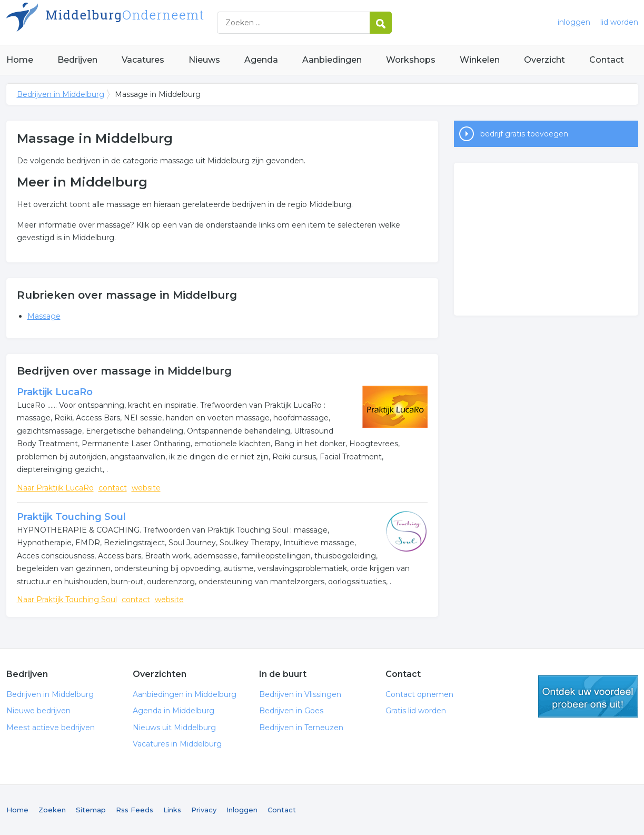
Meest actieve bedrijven (51, 728)
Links (172, 810)
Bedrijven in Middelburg (138, 22)
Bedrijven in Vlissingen (300, 694)
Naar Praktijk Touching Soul (67, 600)
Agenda (261, 60)
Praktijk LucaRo (55, 392)
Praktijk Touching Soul (71, 517)
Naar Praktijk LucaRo (55, 488)
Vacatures (143, 60)
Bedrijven (77, 60)
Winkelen (480, 60)
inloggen (574, 22)
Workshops (411, 60)
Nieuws (204, 60)
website (146, 488)
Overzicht (544, 60)
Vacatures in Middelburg (177, 744)
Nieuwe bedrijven (38, 711)
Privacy (204, 810)
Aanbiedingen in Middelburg (185, 694)
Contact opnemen (419, 694)
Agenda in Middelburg (174, 711)
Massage (44, 316)
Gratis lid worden (416, 711)
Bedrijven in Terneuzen (301, 728)
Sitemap (91, 810)
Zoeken (52, 810)
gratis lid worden (588, 696)
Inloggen (242, 810)
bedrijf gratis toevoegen (524, 134)
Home (20, 60)
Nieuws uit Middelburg (174, 728)
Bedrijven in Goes (291, 711)
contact (113, 488)
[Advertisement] (546, 239)
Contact (607, 60)
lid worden (619, 22)
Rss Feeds (135, 810)
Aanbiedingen (332, 60)
